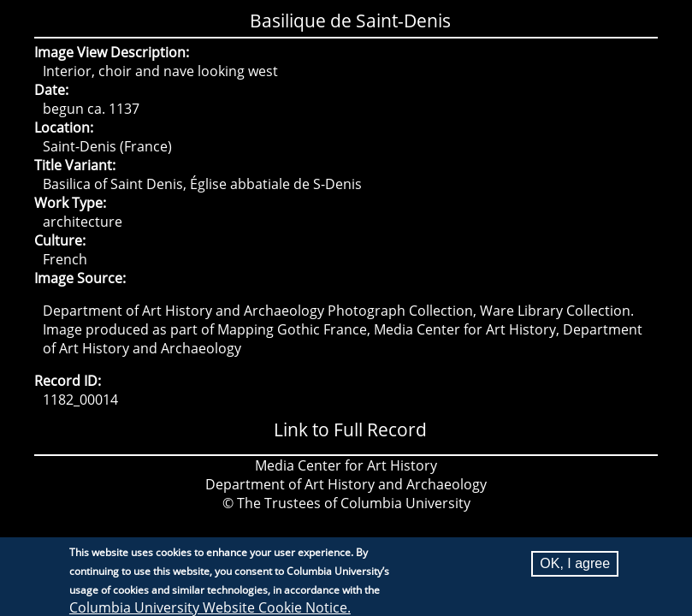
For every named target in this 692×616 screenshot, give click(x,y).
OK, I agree (575, 567)
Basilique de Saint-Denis (350, 21)
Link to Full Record (350, 429)
